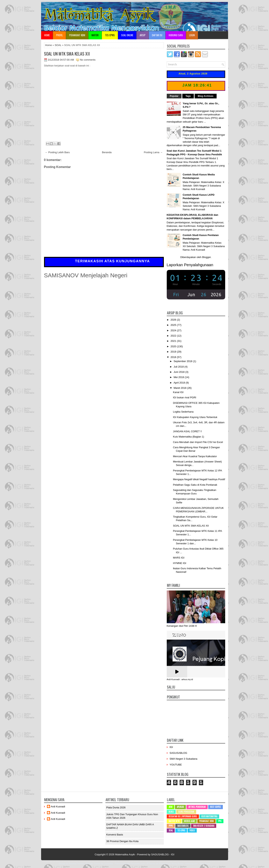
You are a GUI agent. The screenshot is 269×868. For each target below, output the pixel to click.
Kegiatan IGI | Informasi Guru (183, 816)
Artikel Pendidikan (197, 807)
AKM (171, 807)
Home (47, 35)
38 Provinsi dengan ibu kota (123, 841)
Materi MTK (174, 821)
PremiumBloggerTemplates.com (130, 864)
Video (192, 830)
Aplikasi (180, 807)
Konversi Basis (115, 835)
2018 (174, 357)
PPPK (171, 826)
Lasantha (108, 864)
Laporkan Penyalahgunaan (190, 265)
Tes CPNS (181, 830)
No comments (88, 60)
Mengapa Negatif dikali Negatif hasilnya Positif (199, 479)
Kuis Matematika (209, 816)
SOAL (58, 45)
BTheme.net (153, 864)
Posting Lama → (153, 152)
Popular (174, 96)
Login (192, 35)
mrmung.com (191, 864)
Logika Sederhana (183, 412)
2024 (174, 330)
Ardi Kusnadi (58, 807)
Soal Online (127, 35)
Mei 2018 (179, 377)
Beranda (107, 152)
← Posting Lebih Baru (57, 152)
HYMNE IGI (180, 563)
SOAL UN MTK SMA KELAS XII (67, 54)
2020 (174, 346)
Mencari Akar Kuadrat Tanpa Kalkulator (195, 456)
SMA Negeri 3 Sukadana (183, 759)
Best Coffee (216, 807)
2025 (174, 325)
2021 (174, 341)
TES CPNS (110, 35)
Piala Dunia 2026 (116, 807)
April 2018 (180, 383)
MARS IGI (179, 558)
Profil (59, 35)
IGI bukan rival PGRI (185, 397)
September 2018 (183, 361)
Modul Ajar (189, 821)
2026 (174, 320)
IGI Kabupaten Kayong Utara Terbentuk (195, 417)
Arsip (143, 35)
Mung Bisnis (177, 864)
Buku (171, 812)
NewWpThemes (77, 864)
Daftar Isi (157, 35)
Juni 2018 (179, 372)
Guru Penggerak (186, 812)
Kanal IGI (178, 392)
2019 (174, 352)
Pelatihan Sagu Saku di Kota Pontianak (195, 485)
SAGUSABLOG (178, 753)
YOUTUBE (176, 765)
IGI (171, 747)
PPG (220, 821)
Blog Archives (205, 96)
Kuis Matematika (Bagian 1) (189, 437)
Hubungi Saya (176, 35)
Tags (188, 96)
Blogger (206, 257)
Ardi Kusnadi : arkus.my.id (180, 679)
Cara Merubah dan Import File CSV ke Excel (198, 442)
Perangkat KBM (77, 35)
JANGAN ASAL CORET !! (187, 431)
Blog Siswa (205, 864)
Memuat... (104, 103)
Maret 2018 (180, 388)
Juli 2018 (179, 367)
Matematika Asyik (125, 854)
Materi (95, 35)
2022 (174, 336)
